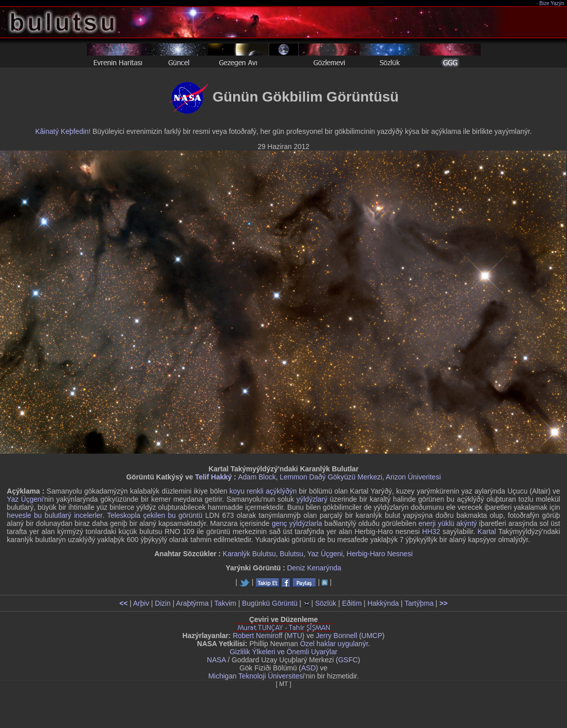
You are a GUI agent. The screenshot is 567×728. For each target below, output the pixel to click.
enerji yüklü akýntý (448, 523)
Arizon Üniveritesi (413, 477)
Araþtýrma (193, 603)
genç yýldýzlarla (297, 523)
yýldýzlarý (312, 499)
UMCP (372, 636)
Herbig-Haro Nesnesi (380, 554)
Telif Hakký (213, 477)
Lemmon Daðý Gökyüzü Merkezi (331, 477)
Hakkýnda (383, 603)
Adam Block (257, 477)
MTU (294, 636)
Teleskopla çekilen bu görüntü (155, 515)
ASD (309, 668)
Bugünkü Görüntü (270, 603)
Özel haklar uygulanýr (334, 644)
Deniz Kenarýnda (314, 568)
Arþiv (141, 603)
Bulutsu (292, 554)
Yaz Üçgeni (25, 499)
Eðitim (352, 603)
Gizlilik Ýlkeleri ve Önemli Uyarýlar (283, 652)
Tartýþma (419, 603)
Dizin (163, 603)
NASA (216, 660)
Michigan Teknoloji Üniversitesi (256, 676)
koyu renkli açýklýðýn (263, 491)
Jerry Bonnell (337, 636)
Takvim (225, 603)
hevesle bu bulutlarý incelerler (55, 515)
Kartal (487, 531)
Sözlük (326, 603)
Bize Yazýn (552, 3)
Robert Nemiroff (258, 636)
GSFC (348, 660)
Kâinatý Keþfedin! (63, 131)
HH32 (431, 531)
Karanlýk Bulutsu (249, 554)
